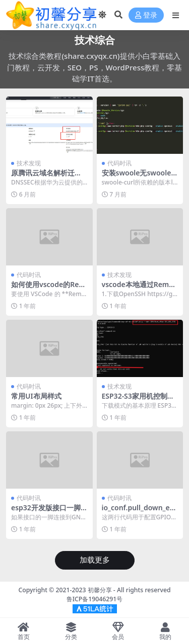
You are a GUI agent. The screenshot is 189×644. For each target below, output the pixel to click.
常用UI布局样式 (36, 396)
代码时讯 (119, 163)
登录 (146, 15)
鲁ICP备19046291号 (95, 599)
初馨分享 (100, 590)
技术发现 (29, 163)
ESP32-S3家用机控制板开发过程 (138, 400)
